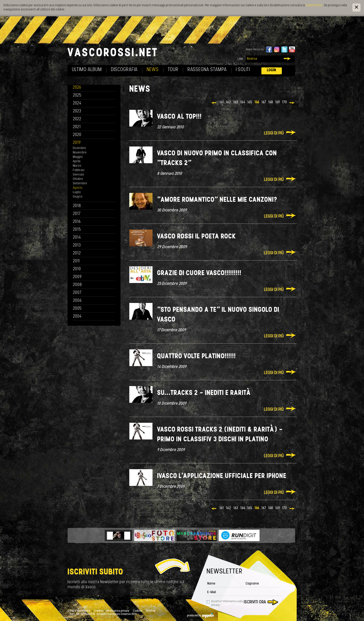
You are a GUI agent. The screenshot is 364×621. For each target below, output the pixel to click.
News (153, 70)
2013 (77, 245)
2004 (77, 317)
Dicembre (79, 148)
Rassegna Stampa (207, 70)
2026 (77, 88)
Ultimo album (87, 70)
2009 (77, 277)
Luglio (77, 192)
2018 (77, 206)
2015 (77, 230)
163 (236, 102)
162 (229, 102)
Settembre (80, 184)
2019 (77, 143)
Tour (173, 70)
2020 (77, 135)
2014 (77, 238)
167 (264, 102)
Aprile (77, 161)
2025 (77, 96)
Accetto (227, 603)
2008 (77, 285)
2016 (77, 222)
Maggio (78, 157)
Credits (99, 611)
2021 (77, 127)
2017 (77, 214)
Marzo (77, 166)
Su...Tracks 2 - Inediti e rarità (204, 393)
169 (278, 102)
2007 (77, 293)
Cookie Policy (314, 5)
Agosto (78, 188)
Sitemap (151, 611)
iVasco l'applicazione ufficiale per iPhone (222, 476)
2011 (76, 261)
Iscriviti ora (255, 602)
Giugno (78, 197)
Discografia (124, 70)
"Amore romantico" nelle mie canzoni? (217, 200)
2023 (77, 111)
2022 (77, 119)
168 (271, 102)
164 (243, 102)
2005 (77, 309)
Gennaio (78, 175)
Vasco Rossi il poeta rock (197, 237)
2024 (77, 103)
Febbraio (79, 170)
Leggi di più (274, 133)
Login (272, 70)
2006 (77, 301)
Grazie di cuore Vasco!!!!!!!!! (199, 273)
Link (240, 59)
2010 (77, 269)
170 (285, 102)
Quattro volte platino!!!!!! (197, 356)
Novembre (80, 153)
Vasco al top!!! (179, 117)
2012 (77, 253)
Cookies (138, 611)
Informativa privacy (118, 611)
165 (250, 102)
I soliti (243, 70)
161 (222, 102)
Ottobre (78, 179)
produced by (200, 616)
